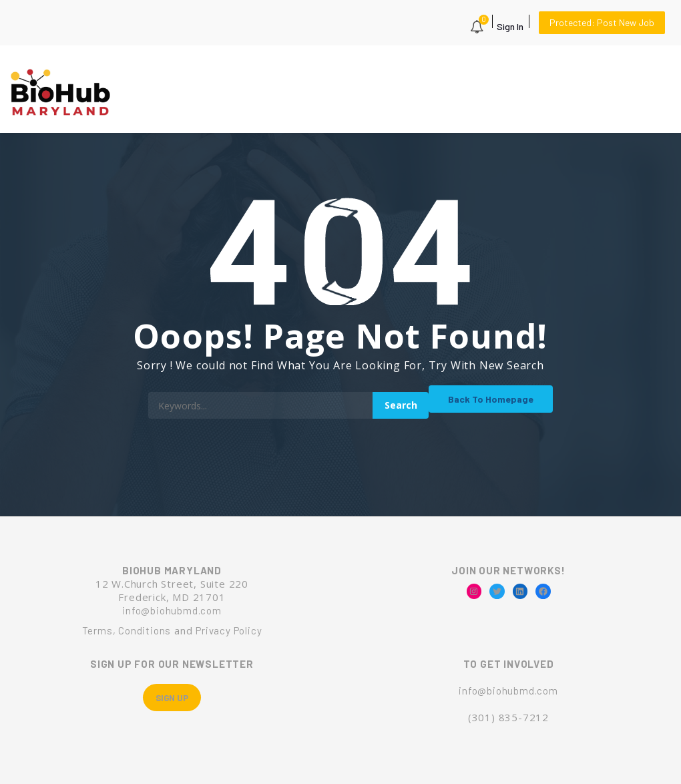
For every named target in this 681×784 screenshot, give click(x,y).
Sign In (510, 26)
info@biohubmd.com (172, 610)
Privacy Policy (229, 630)
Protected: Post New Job (602, 22)
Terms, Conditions (127, 630)
